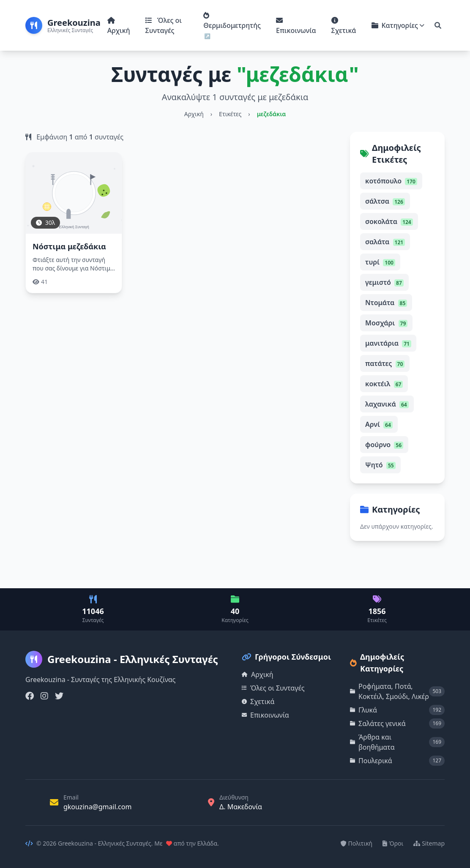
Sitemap (429, 843)
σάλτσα (385, 201)
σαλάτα (385, 242)
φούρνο (384, 445)
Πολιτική (357, 843)
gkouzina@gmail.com (98, 807)
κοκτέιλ (384, 384)
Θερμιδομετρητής (232, 21)
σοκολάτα (389, 221)
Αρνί (379, 424)
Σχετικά (344, 26)
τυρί (380, 262)
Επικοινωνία (296, 26)
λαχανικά (387, 404)
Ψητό (380, 465)
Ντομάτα (386, 303)
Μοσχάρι (386, 323)
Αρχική (119, 26)
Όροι (393, 843)
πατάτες (385, 363)
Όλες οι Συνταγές (164, 25)
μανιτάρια (388, 343)
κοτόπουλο (391, 181)
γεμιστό (384, 282)
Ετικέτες (230, 114)
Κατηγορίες (398, 25)
